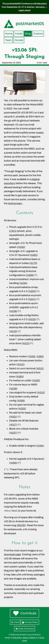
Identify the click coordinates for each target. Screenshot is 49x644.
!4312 (21, 364)
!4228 (13, 389)
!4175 (33, 263)
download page (12, 554)
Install (19, 34)
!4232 (32, 319)
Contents (25, 213)
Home (9, 34)
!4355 (13, 463)
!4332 (21, 247)
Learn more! (25, 10)
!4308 (30, 275)
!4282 (40, 356)
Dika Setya (17, 638)
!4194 (40, 446)
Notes (25, 487)
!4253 (32, 291)
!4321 (13, 417)
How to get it (25, 543)
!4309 (21, 401)
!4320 (32, 356)
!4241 (32, 299)
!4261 (34, 255)
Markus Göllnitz (29, 638)
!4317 (13, 425)
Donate (19, 40)
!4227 (13, 433)
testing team (15, 203)
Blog (28, 34)
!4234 (23, 283)
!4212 (26, 343)
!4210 (13, 331)
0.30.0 (13, 231)
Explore (38, 34)
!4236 (13, 311)
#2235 (21, 525)
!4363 (20, 377)
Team (8, 40)
